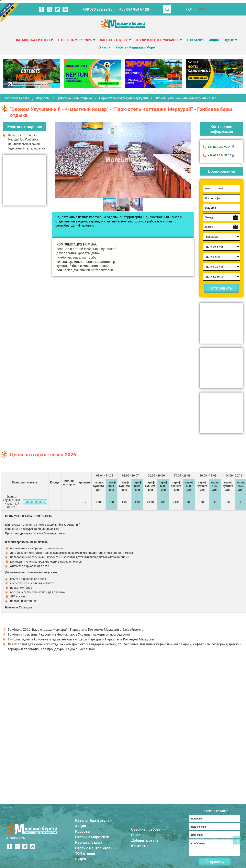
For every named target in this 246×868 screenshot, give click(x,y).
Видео (81, 858)
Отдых (229, 40)
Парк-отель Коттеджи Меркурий (123, 98)
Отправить (221, 288)
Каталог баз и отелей (35, 40)
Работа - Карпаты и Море (135, 47)
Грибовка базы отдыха (74, 98)
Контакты (140, 845)
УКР (189, 9)
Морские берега (17, 98)
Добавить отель (145, 839)
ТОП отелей (195, 40)
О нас (103, 47)
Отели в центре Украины (157, 40)
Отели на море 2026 (75, 40)
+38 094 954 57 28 (134, 9)
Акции (214, 40)
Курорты (43, 98)
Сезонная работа (146, 828)
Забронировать (35, 502)
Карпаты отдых (114, 40)
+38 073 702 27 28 (98, 9)
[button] (188, 160)
